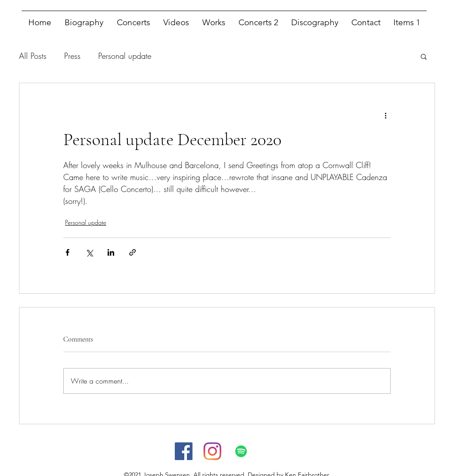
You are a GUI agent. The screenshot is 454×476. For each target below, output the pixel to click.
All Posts (33, 56)
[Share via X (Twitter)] (89, 252)
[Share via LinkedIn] (111, 252)
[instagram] (212, 451)
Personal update (125, 56)
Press (72, 56)
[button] (424, 56)
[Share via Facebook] (67, 252)
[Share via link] (133, 252)
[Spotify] (241, 451)
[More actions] (385, 115)
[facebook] (184, 451)
